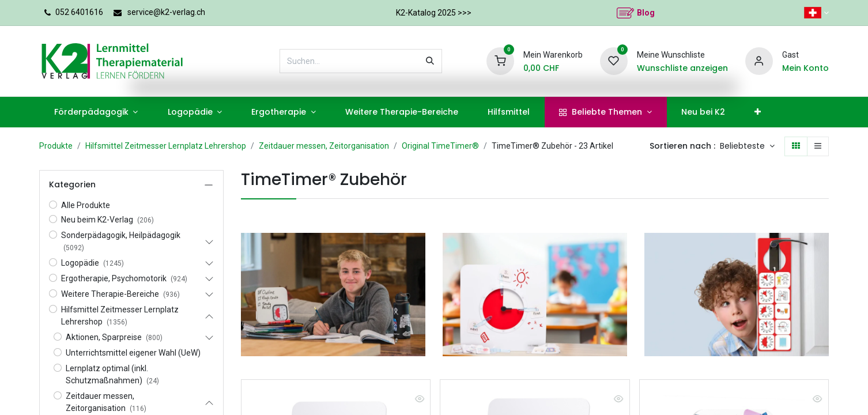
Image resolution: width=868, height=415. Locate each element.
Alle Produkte (86, 205)
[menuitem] (96, 112)
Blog (646, 13)
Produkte (56, 146)
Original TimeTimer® (440, 146)
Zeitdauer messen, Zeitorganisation (324, 146)
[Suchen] (430, 61)
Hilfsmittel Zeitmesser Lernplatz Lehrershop (166, 146)
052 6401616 (79, 12)
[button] (747, 146)
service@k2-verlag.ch (166, 12)
